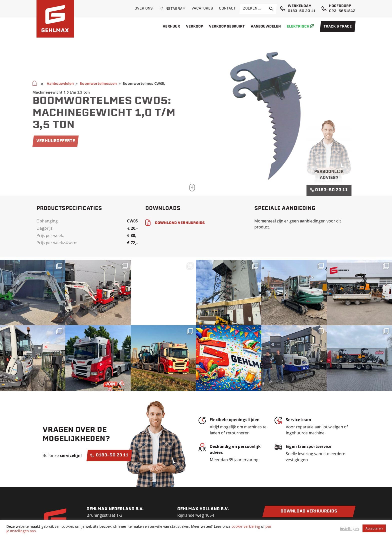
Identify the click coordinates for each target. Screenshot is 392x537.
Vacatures (202, 9)
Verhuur (171, 27)
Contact (227, 9)
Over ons (144, 9)
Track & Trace (338, 27)
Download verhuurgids (309, 511)
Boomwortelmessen (84, 83)
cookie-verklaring (246, 526)
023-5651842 (342, 11)
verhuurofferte (41, 141)
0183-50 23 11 (302, 11)
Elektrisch (298, 27)
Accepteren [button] (374, 528)
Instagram (175, 9)
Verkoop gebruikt (227, 27)
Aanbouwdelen (266, 27)
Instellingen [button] (349, 528)
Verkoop (194, 27)
